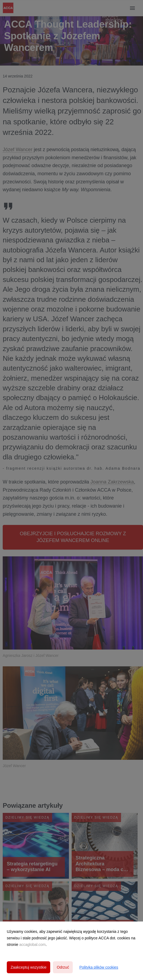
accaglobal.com (32, 945)
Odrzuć (63, 967)
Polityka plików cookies (99, 967)
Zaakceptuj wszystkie (28, 967)
